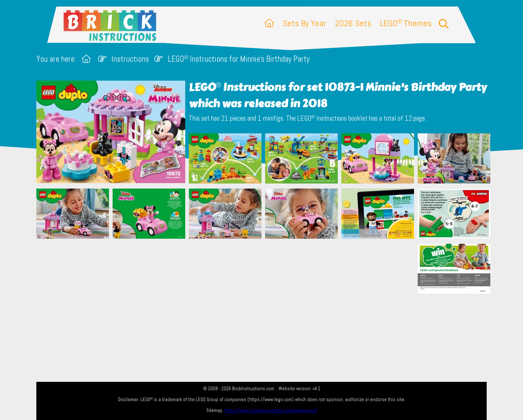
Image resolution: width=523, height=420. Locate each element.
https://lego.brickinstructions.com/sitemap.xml (271, 410)
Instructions (130, 59)
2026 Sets (353, 23)
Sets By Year (305, 23)
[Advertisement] (265, 280)
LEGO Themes (406, 23)
